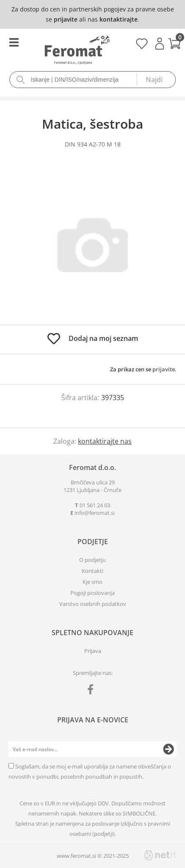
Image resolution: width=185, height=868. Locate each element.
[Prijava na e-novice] (168, 749)
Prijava (160, 44)
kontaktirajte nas (105, 441)
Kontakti (92, 571)
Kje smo (92, 582)
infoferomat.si (95, 513)
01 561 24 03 (95, 505)
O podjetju (92, 560)
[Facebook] (92, 691)
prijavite (66, 19)
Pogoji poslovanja (92, 593)
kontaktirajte (119, 19)
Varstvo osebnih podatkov (93, 604)
